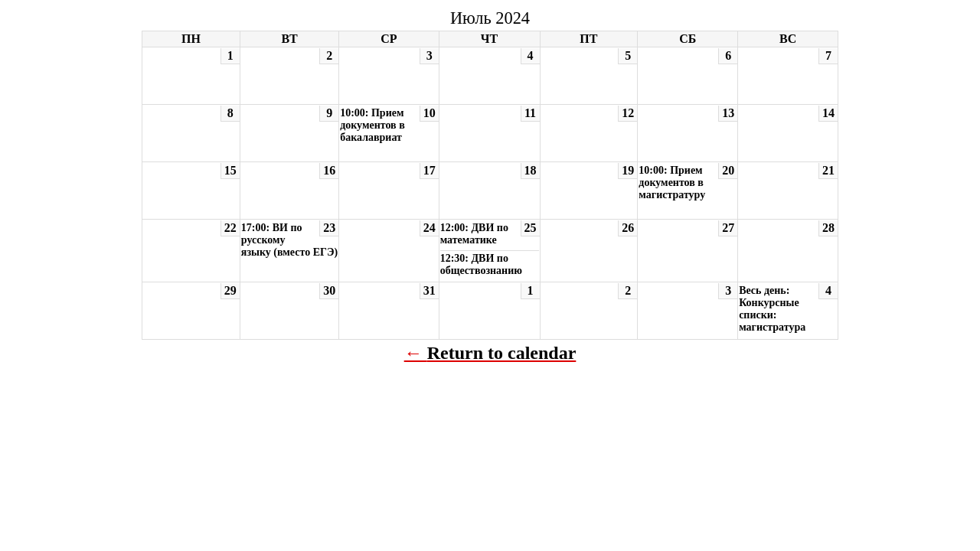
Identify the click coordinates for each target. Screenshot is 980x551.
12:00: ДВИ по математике (474, 234)
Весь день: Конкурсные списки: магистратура (772, 309)
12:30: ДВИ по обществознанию (481, 264)
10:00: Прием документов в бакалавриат (372, 125)
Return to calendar (502, 353)
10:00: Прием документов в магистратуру (672, 183)
